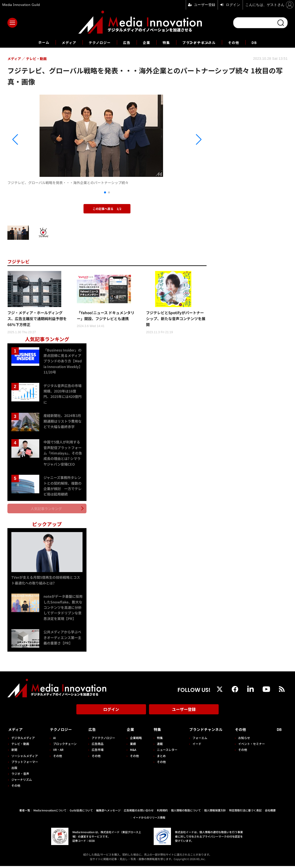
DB (262, 42)
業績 (131, 746)
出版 (14, 770)
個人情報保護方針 (215, 812)
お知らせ (246, 740)
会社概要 (270, 812)
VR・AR (58, 752)
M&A (131, 752)
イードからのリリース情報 (149, 819)
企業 (147, 42)
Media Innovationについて (50, 812)
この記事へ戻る (107, 209)
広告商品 (96, 746)
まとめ (159, 757)
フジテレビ (20, 261)
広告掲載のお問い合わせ (139, 812)
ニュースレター (165, 752)
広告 (126, 42)
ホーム (37, 42)
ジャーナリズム (22, 781)
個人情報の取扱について (186, 812)
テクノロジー (97, 42)
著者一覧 (25, 812)
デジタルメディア (23, 740)
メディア (64, 42)
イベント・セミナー (253, 746)
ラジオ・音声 (20, 775)
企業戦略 (134, 740)
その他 (240, 42)
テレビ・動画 (20, 746)
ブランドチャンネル (203, 42)
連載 (157, 746)
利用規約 (162, 812)
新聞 (14, 752)
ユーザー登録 (184, 713)
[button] (37, 140)
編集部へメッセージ (108, 812)
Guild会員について (81, 812)
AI (54, 740)
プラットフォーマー (25, 764)
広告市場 (96, 752)
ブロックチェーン (64, 746)
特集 (167, 42)
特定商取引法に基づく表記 (245, 812)
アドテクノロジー (102, 740)
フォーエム (197, 740)
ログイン (111, 713)
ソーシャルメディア (25, 757)
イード (194, 746)
